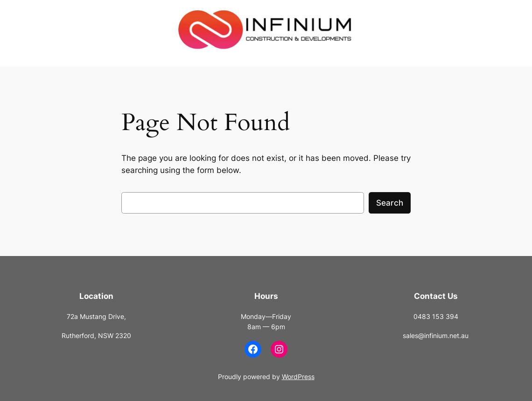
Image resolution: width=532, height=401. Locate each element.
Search (390, 203)
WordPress (298, 377)
